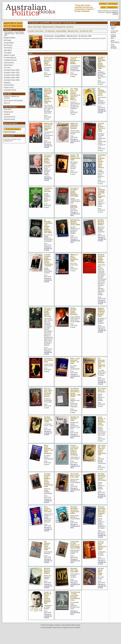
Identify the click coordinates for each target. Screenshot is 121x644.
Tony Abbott (8, 53)
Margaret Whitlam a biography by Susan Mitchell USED (101, 312)
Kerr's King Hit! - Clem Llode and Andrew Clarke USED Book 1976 (102, 450)
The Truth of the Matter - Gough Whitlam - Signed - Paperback (48, 312)
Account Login (113, 28)
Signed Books (8, 65)
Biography (7, 82)
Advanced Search (10, 117)
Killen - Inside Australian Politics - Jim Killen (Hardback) (48, 449)
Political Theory (9, 87)
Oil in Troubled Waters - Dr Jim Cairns (48, 509)
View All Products (9, 119)
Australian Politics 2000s (12, 80)
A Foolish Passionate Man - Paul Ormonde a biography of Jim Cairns (102, 512)
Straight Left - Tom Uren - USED (75, 419)
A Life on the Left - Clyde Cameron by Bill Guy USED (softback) (48, 61)
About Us (7, 103)
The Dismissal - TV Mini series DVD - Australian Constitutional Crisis (75, 596)
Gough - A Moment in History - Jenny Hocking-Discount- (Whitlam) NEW (48, 598)
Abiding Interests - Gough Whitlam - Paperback (74, 311)
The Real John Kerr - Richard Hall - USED (48, 419)
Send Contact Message (114, 46)
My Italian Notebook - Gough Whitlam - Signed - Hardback (101, 259)
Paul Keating (8, 48)
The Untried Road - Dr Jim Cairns (102, 390)
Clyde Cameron (9, 63)
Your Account (113, 4)
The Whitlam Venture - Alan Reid (48, 190)
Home (103, 7)
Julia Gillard (8, 50)
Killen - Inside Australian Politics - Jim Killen (75, 361)
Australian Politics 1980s (12, 75)
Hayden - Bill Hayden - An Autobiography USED (75, 157)
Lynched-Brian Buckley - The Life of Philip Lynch (101, 127)
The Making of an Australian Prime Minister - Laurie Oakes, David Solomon (102, 161)
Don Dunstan (8, 45)
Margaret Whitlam (10, 38)
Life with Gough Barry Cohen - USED (101, 572)
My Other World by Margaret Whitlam (101, 222)
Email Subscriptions (115, 41)
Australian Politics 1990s (12, 78)
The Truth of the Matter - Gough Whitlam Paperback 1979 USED (74, 192)
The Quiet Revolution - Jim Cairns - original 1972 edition (75, 510)
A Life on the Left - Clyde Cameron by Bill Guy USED (102, 546)
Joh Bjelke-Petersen (10, 60)
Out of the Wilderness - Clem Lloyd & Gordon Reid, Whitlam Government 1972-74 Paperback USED (48, 96)
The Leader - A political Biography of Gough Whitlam (75, 60)
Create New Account (115, 32)
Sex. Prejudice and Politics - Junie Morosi (102, 92)
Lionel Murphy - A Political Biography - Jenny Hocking (102, 421)
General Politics (9, 85)
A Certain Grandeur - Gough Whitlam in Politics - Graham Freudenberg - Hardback (48, 260)
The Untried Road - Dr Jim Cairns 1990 (75, 475)
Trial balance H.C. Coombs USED (49, 360)
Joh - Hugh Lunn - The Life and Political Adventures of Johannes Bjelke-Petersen (75, 94)
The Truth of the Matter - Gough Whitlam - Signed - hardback (48, 159)
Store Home (8, 109)
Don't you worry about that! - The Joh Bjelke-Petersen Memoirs (48, 393)
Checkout (103, 4)
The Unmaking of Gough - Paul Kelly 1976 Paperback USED (101, 193)
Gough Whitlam (9, 43)
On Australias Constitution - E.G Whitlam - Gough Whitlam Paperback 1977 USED (48, 226)
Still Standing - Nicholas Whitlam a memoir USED (75, 222)
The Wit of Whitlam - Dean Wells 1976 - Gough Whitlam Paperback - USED (102, 63)
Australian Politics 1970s (12, 73)
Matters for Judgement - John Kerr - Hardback (75, 126)
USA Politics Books (10, 90)
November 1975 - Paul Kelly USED (74, 570)
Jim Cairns (7, 68)
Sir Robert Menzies (10, 58)
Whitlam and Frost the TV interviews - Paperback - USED (48, 127)
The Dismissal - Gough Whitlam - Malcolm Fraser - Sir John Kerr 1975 (14, 34)
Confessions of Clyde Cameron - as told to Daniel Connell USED (75, 545)
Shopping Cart (112, 7)
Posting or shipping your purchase (12, 97)
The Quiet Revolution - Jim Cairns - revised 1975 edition (102, 477)
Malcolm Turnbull (9, 55)
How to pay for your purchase (13, 100)
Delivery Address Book (113, 37)
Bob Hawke (8, 40)
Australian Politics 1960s (12, 70)
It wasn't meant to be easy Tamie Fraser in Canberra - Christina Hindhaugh (74, 450)
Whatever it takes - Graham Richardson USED (74, 258)
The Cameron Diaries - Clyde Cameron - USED (48, 546)
